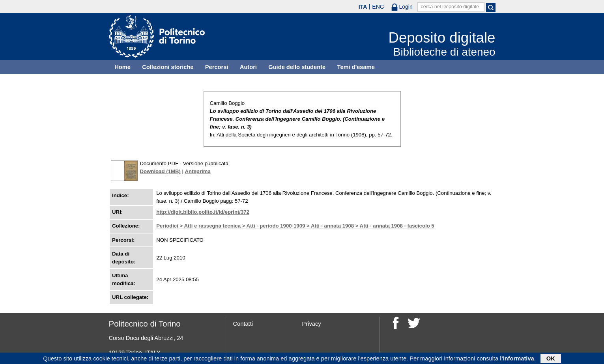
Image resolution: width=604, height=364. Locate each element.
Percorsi (217, 67)
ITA (363, 7)
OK (551, 359)
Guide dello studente (297, 67)
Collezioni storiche (168, 67)
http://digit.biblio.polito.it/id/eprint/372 (203, 212)
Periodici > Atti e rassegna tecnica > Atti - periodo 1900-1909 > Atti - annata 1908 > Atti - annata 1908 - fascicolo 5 (295, 226)
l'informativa (517, 359)
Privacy (312, 324)
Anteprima (198, 171)
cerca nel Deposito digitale (450, 7)
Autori (248, 67)
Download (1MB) (160, 171)
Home (122, 67)
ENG (378, 7)
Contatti (243, 324)
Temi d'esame (356, 67)
